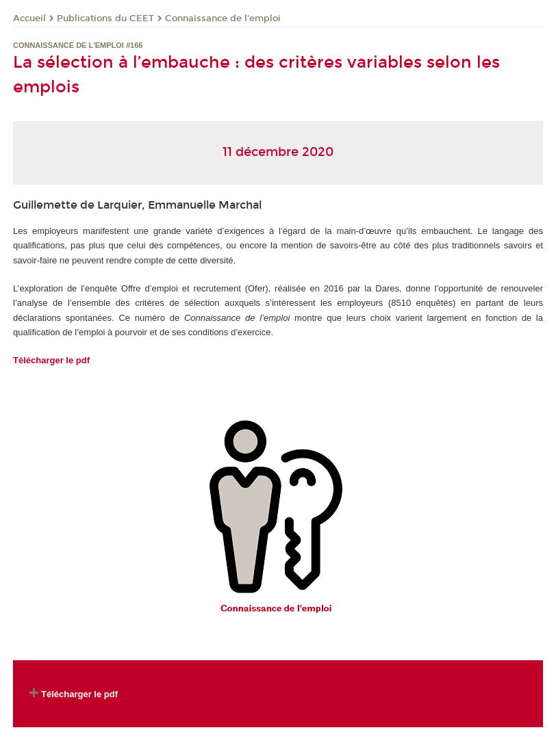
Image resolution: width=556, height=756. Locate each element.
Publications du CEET (105, 18)
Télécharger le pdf (51, 360)
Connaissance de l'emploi (223, 18)
